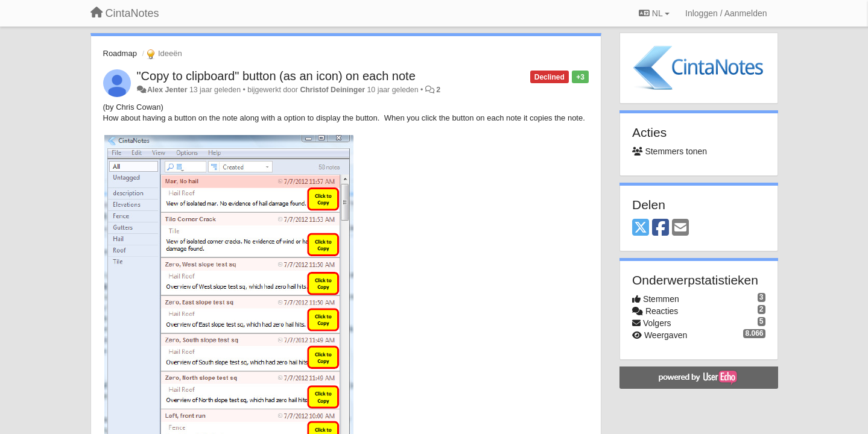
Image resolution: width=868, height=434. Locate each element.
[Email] (680, 228)
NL (654, 13)
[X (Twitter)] (641, 228)
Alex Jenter (167, 90)
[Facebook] (661, 228)
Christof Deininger (332, 90)
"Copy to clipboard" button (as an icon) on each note (276, 76)
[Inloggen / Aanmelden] (726, 13)
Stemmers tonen (670, 151)
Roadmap (120, 53)
